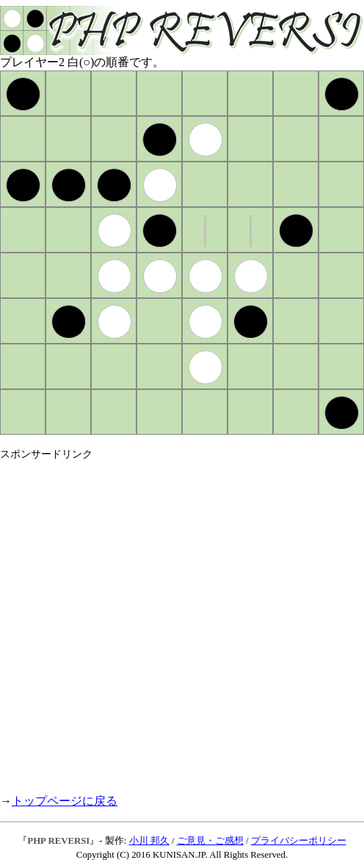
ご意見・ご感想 (210, 841)
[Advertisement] (160, 621)
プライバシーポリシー (299, 841)
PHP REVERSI (58, 841)
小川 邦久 (149, 841)
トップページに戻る (65, 801)
